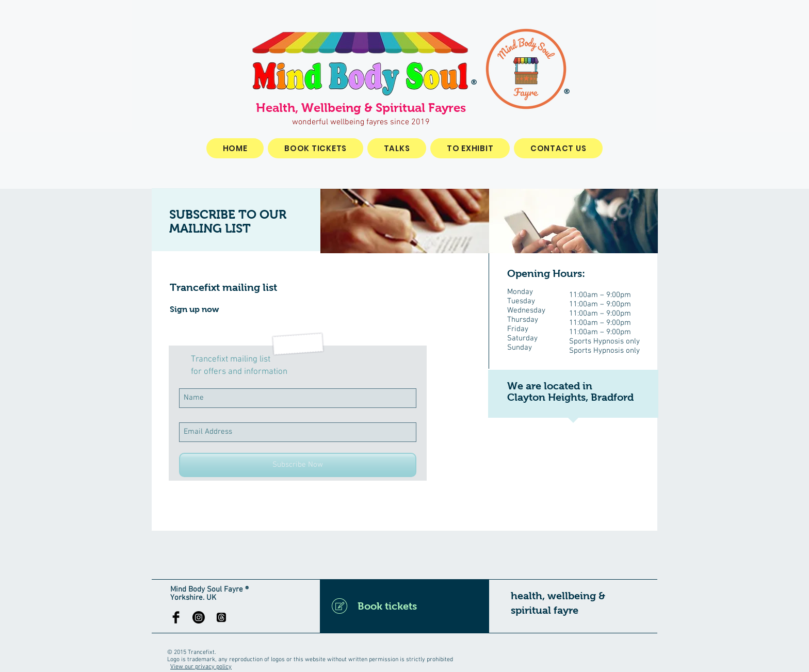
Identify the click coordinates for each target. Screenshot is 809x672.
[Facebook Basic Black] (176, 617)
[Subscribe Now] (298, 465)
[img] (405, 221)
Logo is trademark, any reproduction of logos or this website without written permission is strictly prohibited (310, 660)
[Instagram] (199, 617)
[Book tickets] (405, 606)
